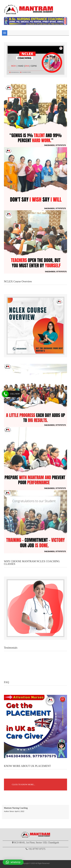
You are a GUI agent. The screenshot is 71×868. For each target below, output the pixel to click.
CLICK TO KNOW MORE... (24, 785)
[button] (13, 862)
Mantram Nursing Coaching (16, 808)
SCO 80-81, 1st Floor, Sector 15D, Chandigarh (37, 843)
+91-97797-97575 (37, 849)
